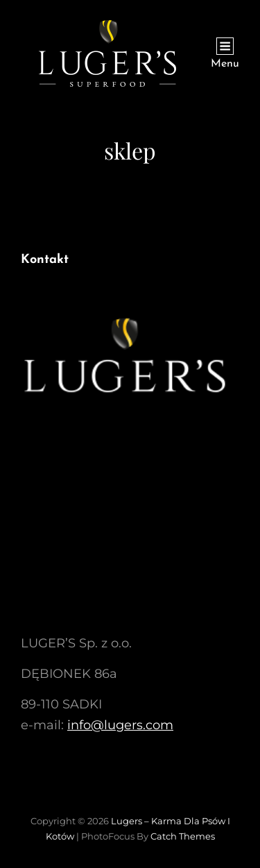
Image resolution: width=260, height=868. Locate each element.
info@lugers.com (120, 725)
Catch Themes (183, 836)
